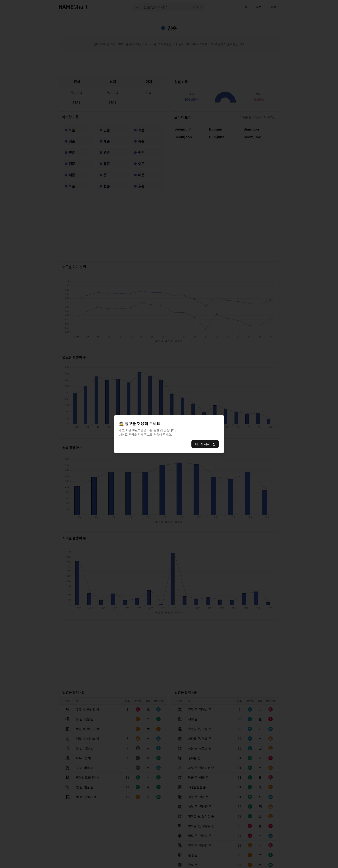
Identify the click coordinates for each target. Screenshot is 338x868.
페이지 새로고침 (205, 444)
